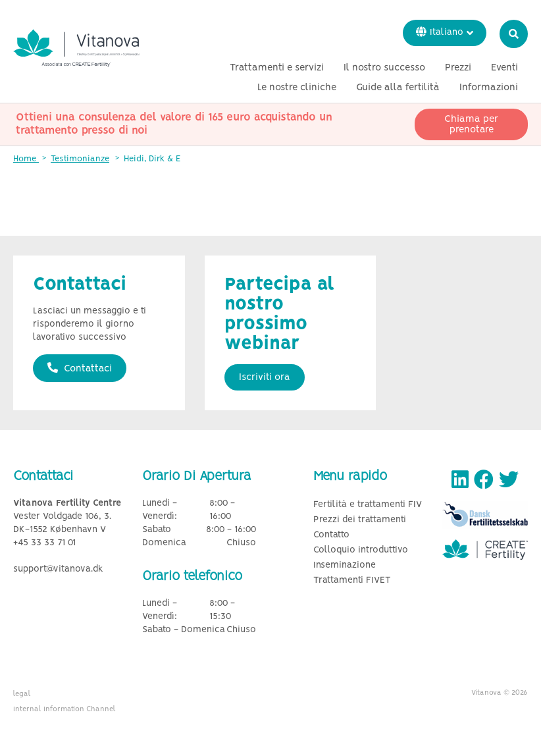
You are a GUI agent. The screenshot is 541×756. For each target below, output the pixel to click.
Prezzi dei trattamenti (360, 520)
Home (26, 159)
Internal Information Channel (64, 709)
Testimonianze (80, 159)
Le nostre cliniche (297, 88)
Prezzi (458, 68)
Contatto (331, 535)
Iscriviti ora (265, 377)
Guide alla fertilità (398, 88)
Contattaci (80, 368)
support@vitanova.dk (58, 569)
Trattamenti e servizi (277, 68)
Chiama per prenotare (471, 124)
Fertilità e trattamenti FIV (368, 505)
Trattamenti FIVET (352, 580)
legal (22, 694)
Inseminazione (345, 565)
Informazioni (489, 88)
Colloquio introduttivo (361, 550)
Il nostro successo (384, 68)
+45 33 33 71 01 (44, 543)
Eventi (504, 68)
